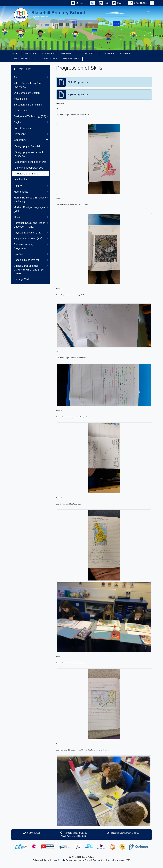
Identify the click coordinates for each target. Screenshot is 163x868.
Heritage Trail (21, 279)
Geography (31, 140)
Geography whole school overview (29, 154)
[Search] (82, 3)
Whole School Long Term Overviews (28, 85)
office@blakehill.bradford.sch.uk (125, 833)
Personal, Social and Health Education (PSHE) (31, 225)
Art (31, 77)
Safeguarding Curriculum (28, 105)
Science (31, 254)
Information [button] (70, 59)
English (31, 122)
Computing (31, 134)
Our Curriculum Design (27, 93)
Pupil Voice (21, 179)
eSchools (61, 860)
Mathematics (31, 192)
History (31, 186)
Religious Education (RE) (31, 238)
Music (31, 217)
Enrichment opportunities (29, 168)
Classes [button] (47, 53)
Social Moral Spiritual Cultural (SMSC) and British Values (31, 270)
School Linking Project (31, 260)
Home (15, 53)
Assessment (21, 110)
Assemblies (20, 99)
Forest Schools (22, 128)
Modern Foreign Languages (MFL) (31, 209)
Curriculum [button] (48, 59)
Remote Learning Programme (31, 246)
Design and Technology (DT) (31, 116)
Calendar (108, 53)
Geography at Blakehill (28, 146)
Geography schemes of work (31, 162)
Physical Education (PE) (31, 233)
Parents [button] (29, 53)
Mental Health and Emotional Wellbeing (31, 200)
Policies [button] (90, 53)
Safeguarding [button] (69, 53)
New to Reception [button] (23, 59)
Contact (125, 53)
